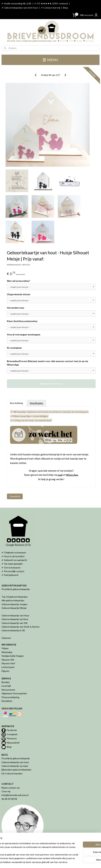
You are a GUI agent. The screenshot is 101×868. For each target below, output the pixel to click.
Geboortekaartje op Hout (15, 619)
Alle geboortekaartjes (13, 600)
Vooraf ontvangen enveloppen (24, 334)
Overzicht (15, 496)
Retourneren (8, 690)
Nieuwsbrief (13, 743)
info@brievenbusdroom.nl (15, 795)
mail (60, 475)
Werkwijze (7, 652)
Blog (65, 8)
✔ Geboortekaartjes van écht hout (20, 8)
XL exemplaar (14, 348)
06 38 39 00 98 (9, 799)
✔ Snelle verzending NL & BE (16, 3)
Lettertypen (8, 667)
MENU (50, 60)
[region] (28, 842)
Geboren (6, 638)
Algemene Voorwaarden (14, 693)
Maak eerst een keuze (51, 384)
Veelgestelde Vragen (13, 656)
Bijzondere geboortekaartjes (16, 770)
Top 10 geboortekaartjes (15, 597)
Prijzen (5, 648)
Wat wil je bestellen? (18, 281)
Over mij (6, 791)
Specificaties (36, 403)
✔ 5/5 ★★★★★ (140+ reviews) (51, 3)
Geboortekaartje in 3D (13, 630)
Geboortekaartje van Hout (15, 615)
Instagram (12, 734)
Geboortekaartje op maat (15, 766)
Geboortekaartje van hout (15, 762)
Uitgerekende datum (19, 294)
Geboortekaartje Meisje (14, 608)
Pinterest (12, 738)
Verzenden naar (16, 308)
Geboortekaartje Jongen (14, 604)
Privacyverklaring (10, 697)
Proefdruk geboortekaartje (16, 589)
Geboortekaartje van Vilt (15, 623)
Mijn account (89, 15)
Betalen (6, 682)
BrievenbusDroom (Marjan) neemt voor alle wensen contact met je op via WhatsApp (47, 363)
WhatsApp (72, 475)
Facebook (12, 730)
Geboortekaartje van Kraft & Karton (21, 627)
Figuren (5, 671)
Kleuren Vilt (8, 660)
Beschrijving (16, 403)
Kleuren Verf (8, 663)
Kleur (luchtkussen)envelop (22, 321)
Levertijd (6, 686)
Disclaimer (7, 701)
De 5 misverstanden (12, 773)
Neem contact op (11, 788)
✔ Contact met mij (50, 8)
